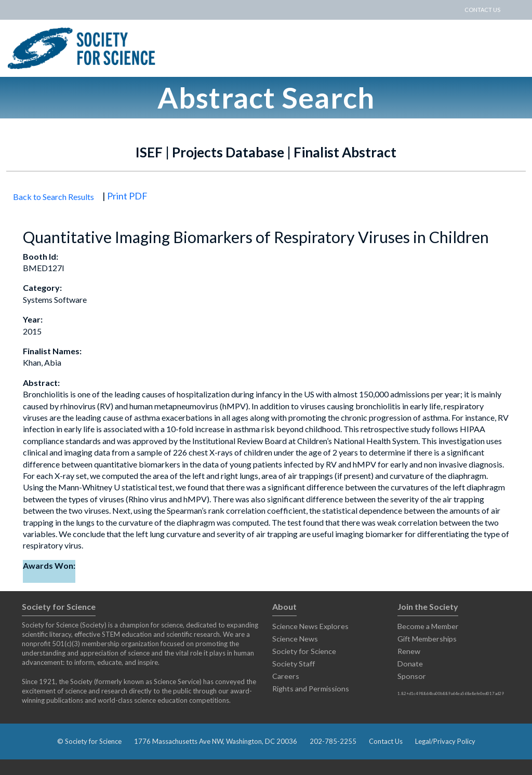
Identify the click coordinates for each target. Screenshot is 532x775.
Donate (410, 664)
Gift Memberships (427, 639)
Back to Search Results (54, 197)
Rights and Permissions (311, 689)
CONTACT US (482, 10)
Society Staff (294, 664)
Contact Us (386, 741)
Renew (409, 651)
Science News (295, 639)
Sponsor (412, 676)
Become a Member (428, 626)
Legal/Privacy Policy (445, 741)
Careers (286, 676)
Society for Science (304, 651)
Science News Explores (310, 626)
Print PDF (127, 196)
